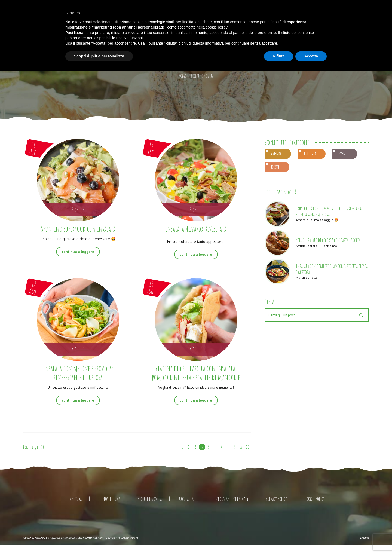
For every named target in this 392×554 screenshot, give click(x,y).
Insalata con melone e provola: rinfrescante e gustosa (78, 372)
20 (248, 456)
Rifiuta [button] (279, 56)
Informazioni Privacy (231, 508)
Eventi (343, 154)
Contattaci (188, 508)
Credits (364, 546)
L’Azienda (74, 508)
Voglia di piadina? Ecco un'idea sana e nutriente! (196, 396)
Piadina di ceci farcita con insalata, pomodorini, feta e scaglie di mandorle (196, 377)
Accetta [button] (311, 56)
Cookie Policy (315, 508)
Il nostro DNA (110, 508)
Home (182, 76)
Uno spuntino (78, 238)
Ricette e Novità (150, 508)
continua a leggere (78, 252)
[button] (324, 13)
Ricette (275, 167)
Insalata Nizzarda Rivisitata (196, 229)
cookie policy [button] (217, 27)
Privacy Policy (276, 508)
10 (241, 456)
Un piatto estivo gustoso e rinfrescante (78, 387)
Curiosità (310, 154)
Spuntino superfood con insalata (78, 229)
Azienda (276, 154)
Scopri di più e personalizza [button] (99, 56)
